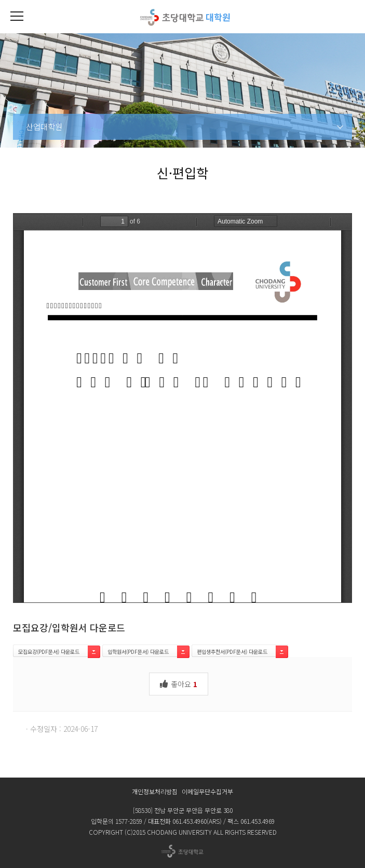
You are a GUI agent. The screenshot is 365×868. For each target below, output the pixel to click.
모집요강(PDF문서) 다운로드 (49, 652)
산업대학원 (44, 127)
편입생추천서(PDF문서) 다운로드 (232, 652)
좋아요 (179, 683)
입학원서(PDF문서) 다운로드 (138, 652)
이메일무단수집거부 (207, 791)
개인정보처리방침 (155, 791)
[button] (17, 17)
